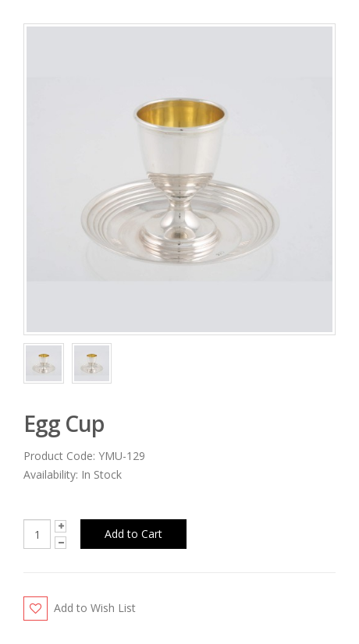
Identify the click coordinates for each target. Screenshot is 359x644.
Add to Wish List (95, 608)
